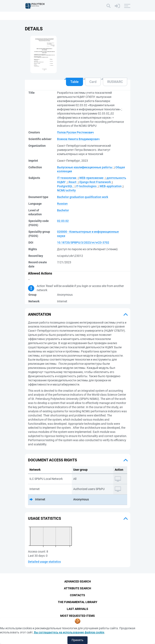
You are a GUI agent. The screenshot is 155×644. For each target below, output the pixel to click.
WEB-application (111, 186)
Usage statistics (45, 518)
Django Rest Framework (95, 182)
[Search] (109, 6)
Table (74, 82)
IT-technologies (86, 186)
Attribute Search (77, 588)
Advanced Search (78, 581)
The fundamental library (78, 602)
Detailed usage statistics (44, 562)
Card (93, 82)
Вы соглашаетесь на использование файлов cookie (69, 632)
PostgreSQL (65, 186)
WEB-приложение (91, 178)
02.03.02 (63, 221)
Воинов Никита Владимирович (78, 139)
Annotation (40, 314)
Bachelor (63, 210)
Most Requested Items (77, 616)
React (73, 182)
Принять (77, 640)
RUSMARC (115, 82)
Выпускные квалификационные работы (85, 167)
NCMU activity (66, 190)
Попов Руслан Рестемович (75, 132)
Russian (62, 204)
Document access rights (52, 460)
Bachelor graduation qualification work (83, 197)
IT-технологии (67, 178)
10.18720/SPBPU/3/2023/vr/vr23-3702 (83, 243)
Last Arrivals (77, 609)
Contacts (77, 595)
